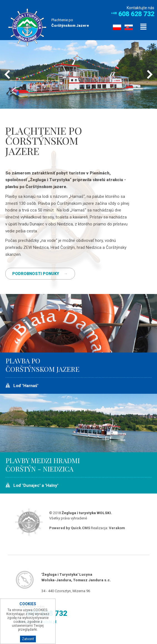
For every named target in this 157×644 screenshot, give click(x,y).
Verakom (117, 528)
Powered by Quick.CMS (70, 528)
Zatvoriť (28, 639)
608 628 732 (136, 14)
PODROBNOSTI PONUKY (36, 274)
